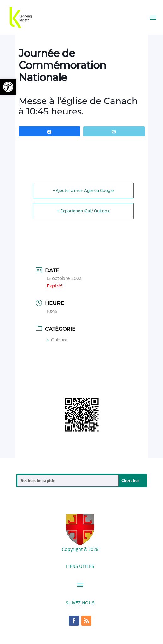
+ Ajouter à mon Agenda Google (83, 190)
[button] (8, 87)
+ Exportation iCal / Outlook (83, 211)
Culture (57, 340)
